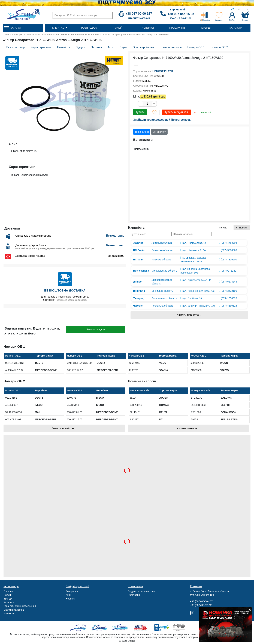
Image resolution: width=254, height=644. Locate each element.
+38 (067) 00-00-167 (201, 601)
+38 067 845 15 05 (181, 14)
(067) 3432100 (229, 291)
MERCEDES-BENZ (71, 35)
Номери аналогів (171, 47)
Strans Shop (120, 628)
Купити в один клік (176, 112)
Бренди (8, 599)
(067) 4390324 (229, 306)
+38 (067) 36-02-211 (201, 605)
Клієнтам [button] (59, 28)
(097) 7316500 (229, 260)
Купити (140, 112)
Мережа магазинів (14, 610)
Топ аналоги (142, 132)
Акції (68, 595)
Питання (96, 47)
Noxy (161, 628)
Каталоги (9, 602)
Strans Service (100, 628)
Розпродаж (72, 591)
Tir (141, 628)
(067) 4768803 (229, 243)
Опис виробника (143, 47)
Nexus (182, 628)
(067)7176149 (229, 271)
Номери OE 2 (219, 47)
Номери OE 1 (196, 47)
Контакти (9, 613)
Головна (7, 35)
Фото (111, 47)
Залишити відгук (96, 329)
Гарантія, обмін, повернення (20, 606)
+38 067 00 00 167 (139, 14)
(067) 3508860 (229, 250)
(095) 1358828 (229, 298)
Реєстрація (134, 595)
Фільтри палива (51, 35)
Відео (123, 47)
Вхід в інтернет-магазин (141, 591)
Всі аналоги (159, 132)
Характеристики (41, 47)
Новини (8, 595)
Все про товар (16, 47)
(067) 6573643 (229, 282)
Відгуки (80, 47)
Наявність (64, 47)
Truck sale (79, 628)
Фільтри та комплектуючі (27, 35)
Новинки (71, 599)
